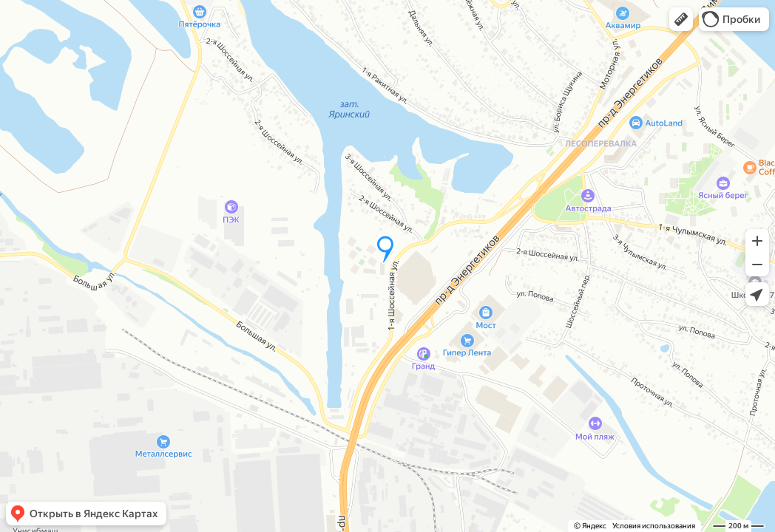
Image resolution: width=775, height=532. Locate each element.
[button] (681, 19)
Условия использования (654, 526)
